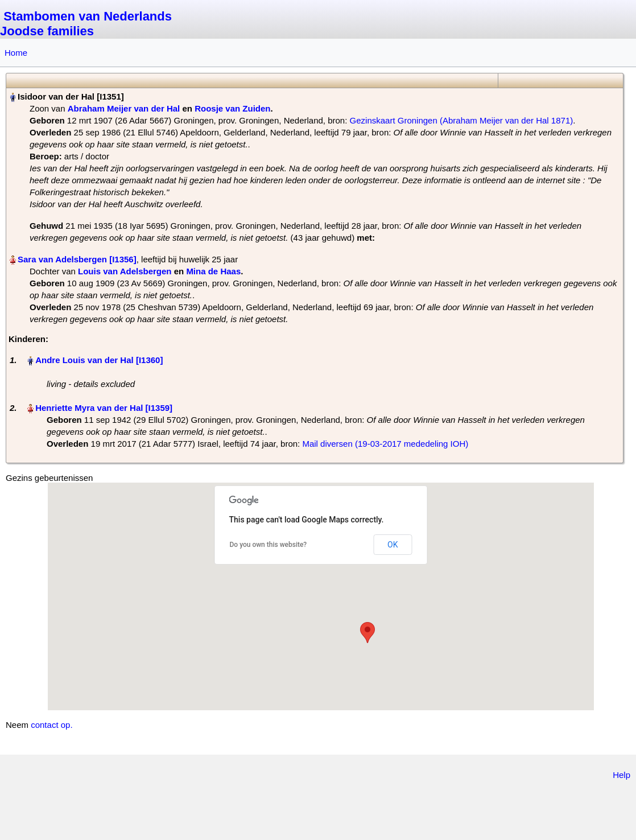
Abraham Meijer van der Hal (124, 108)
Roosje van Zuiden (232, 108)
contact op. (51, 725)
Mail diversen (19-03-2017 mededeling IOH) (385, 444)
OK (393, 545)
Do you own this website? (269, 545)
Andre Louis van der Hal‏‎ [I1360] (99, 360)
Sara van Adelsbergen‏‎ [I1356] (77, 259)
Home (16, 53)
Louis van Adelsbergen (125, 271)
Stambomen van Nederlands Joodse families (86, 24)
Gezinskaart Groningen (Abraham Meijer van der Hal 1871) (462, 120)
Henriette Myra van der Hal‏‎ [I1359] (104, 408)
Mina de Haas (213, 271)
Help (621, 775)
